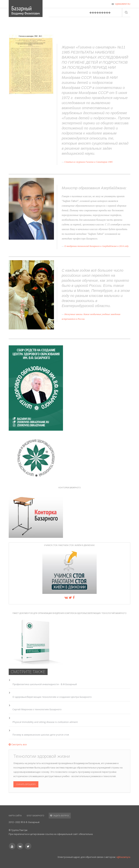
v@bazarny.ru (123, 857)
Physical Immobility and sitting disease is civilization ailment (45, 722)
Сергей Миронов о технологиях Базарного (37, 709)
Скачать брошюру (26, 784)
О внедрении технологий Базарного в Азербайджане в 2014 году (97, 246)
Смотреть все (18, 744)
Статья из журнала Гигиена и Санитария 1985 (89, 162)
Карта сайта (15, 816)
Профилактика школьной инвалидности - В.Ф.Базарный (45, 684)
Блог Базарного (35, 816)
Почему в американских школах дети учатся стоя (41, 735)
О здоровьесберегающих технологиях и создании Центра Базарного (52, 697)
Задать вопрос (60, 816)
